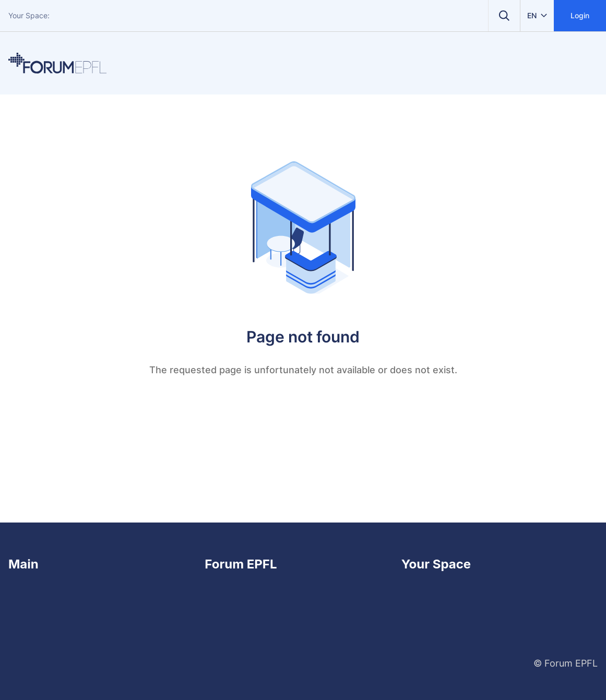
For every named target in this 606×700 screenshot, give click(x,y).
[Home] (57, 63)
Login (580, 15)
